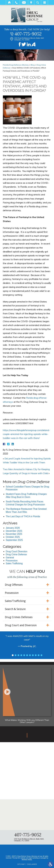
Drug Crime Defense (16, 554)
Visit (31, 2)
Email (24, 2)
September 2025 (14, 540)
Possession (12, 561)
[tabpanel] (27, 643)
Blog (33, 65)
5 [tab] (24, 655)
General (10, 558)
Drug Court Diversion (16, 551)
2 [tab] (16, 655)
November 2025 (14, 534)
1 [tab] (13, 655)
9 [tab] (36, 655)
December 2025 (14, 531)
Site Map (21, 864)
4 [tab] (21, 655)
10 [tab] (39, 655)
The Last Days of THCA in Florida (23, 516)
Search (38, 2)
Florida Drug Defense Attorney (16, 65)
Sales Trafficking (14, 563)
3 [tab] (18, 655)
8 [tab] (33, 655)
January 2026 (13, 528)
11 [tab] (41, 655)
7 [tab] (30, 655)
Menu (44, 2)
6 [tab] (27, 655)
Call (16, 2)
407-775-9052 (28, 34)
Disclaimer (32, 864)
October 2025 (13, 537)
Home (9, 2)
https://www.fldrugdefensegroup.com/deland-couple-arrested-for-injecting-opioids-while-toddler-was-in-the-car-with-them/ (26, 434)
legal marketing (34, 858)
